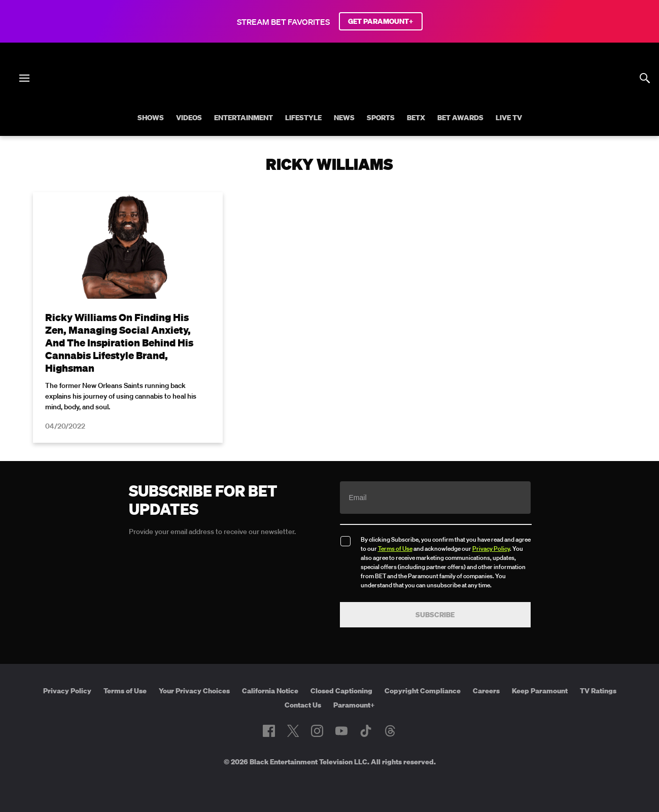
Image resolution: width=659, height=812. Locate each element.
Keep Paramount (540, 691)
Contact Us (303, 705)
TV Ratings (598, 691)
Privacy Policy (491, 549)
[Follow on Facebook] (269, 731)
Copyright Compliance (423, 691)
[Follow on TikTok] (366, 731)
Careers (486, 691)
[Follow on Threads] (390, 731)
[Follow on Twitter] (293, 731)
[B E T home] (330, 95)
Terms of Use (395, 549)
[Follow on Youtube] (341, 731)
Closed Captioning (341, 691)
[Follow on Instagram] (317, 731)
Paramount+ (354, 705)
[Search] (645, 78)
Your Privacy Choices (194, 691)
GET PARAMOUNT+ (381, 21)
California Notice (270, 691)
